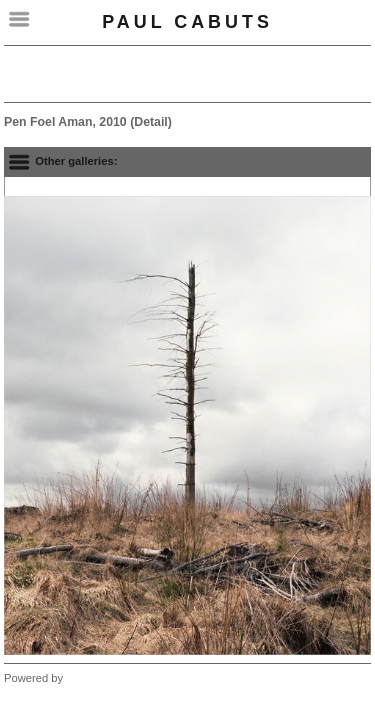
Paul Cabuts (187, 22)
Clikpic (82, 678)
